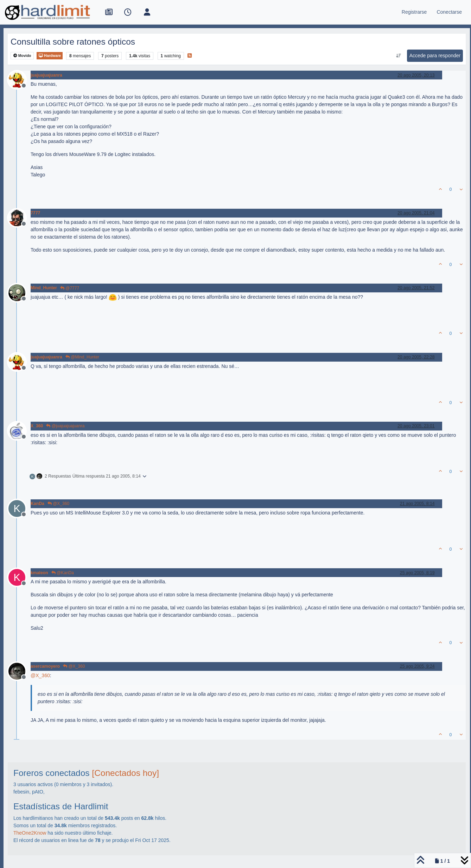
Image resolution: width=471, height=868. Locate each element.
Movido (22, 56)
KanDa (37, 504)
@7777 (70, 288)
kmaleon (39, 573)
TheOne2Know (30, 833)
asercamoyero (45, 666)
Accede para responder (435, 56)
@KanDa (63, 573)
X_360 (37, 426)
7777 (35, 213)
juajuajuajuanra (46, 75)
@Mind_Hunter (82, 357)
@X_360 (58, 504)
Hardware (50, 56)
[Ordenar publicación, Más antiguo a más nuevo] (398, 56)
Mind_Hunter (44, 288)
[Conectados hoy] (125, 773)
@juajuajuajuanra (65, 426)
